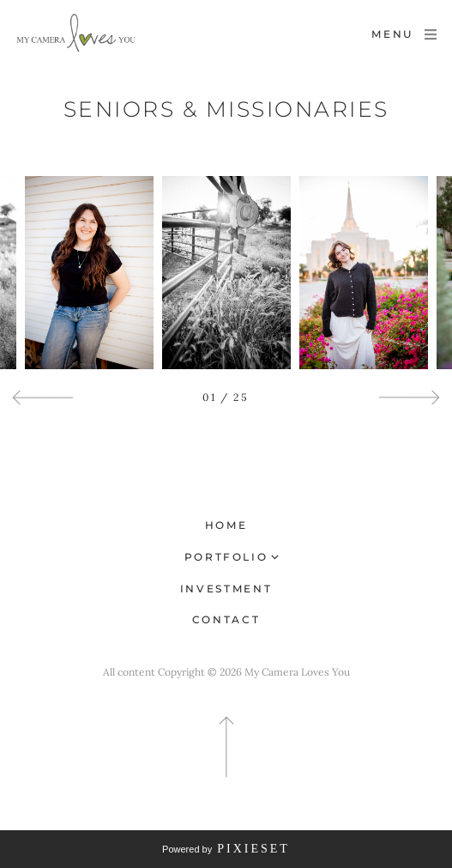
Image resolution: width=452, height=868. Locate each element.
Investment (226, 589)
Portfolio (226, 557)
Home (226, 525)
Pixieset (253, 849)
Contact (226, 619)
